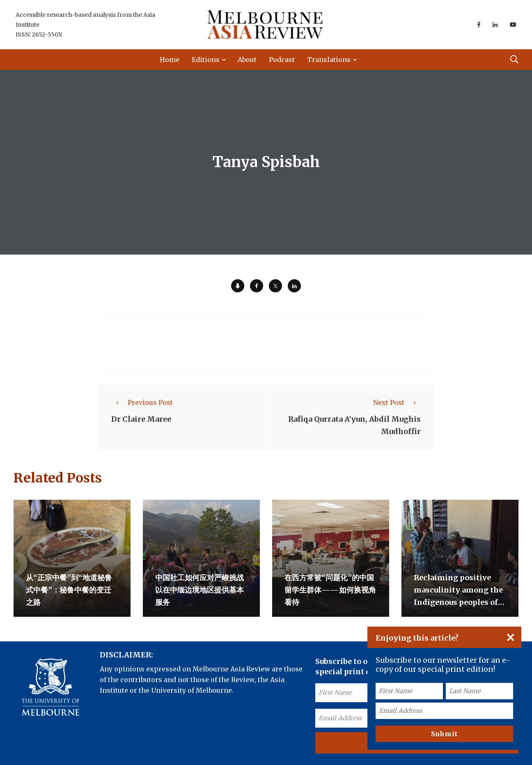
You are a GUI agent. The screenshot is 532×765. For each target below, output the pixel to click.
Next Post (397, 402)
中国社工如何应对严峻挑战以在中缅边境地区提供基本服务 (199, 590)
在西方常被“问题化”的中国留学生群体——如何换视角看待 (330, 590)
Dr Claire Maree (141, 419)
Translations (329, 60)
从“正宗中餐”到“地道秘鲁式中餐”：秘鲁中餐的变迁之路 (69, 590)
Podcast (282, 60)
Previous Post (142, 402)
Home (170, 60)
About (247, 60)
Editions (206, 60)
